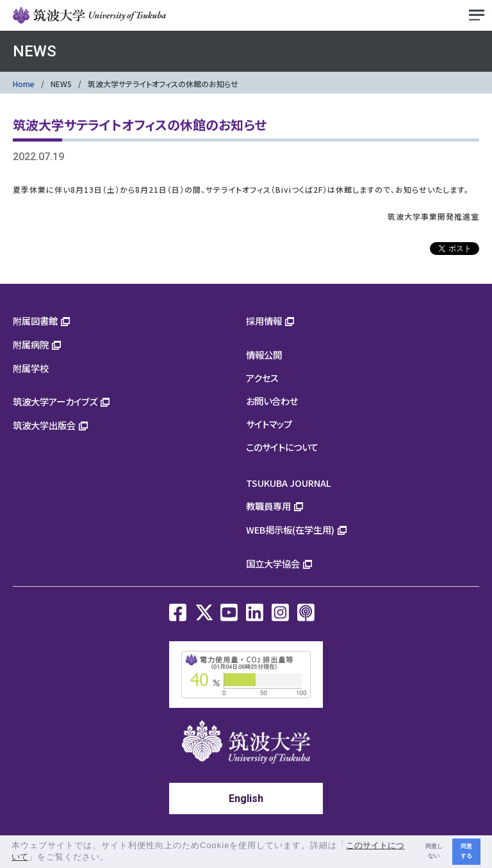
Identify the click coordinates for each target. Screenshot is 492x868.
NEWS (61, 84)
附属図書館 (35, 321)
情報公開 (264, 355)
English (246, 798)
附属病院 (31, 344)
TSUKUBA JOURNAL (289, 483)
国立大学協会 (273, 563)
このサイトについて (282, 447)
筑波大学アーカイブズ (55, 401)
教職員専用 (268, 506)
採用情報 (264, 321)
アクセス (262, 378)
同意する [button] (466, 851)
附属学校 (31, 368)
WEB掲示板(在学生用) (290, 529)
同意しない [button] (434, 851)
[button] (114, 858)
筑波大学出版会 (44, 425)
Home (24, 84)
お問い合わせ (272, 401)
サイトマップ (269, 424)
